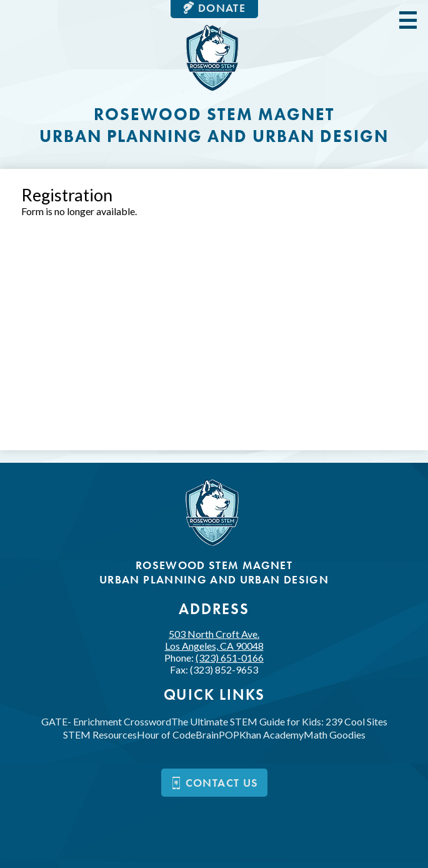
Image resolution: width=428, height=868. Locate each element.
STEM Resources (100, 734)
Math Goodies (335, 734)
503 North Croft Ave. (214, 640)
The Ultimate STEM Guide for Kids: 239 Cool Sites (279, 721)
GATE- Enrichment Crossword (106, 721)
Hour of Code (166, 734)
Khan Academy (271, 734)
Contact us (214, 783)
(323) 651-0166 (230, 658)
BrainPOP (217, 734)
